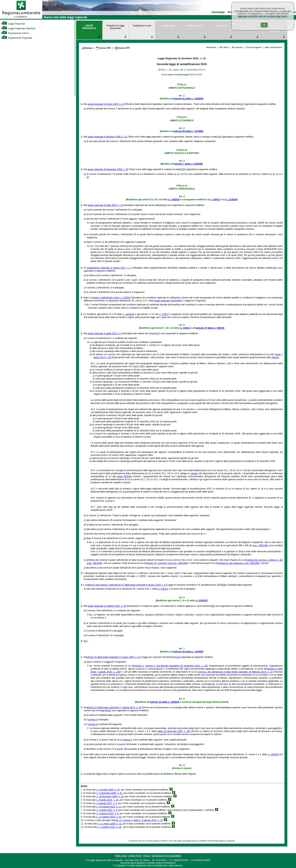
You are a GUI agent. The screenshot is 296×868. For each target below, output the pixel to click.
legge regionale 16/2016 (166, 301)
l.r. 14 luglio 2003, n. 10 (108, 790)
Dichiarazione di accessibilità (166, 856)
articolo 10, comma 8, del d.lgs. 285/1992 (167, 563)
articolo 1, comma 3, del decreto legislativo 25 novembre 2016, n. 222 (171, 666)
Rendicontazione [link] (195, 26)
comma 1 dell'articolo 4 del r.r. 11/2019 (111, 298)
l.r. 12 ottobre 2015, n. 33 (109, 817)
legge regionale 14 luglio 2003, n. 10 (106, 104)
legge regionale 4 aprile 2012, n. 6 (105, 333)
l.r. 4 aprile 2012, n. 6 (107, 810)
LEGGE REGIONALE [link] (89, 27)
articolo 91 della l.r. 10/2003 (188, 99)
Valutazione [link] (221, 26)
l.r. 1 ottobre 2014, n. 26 (109, 827)
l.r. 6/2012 (185, 328)
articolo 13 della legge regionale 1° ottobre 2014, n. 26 (114, 707)
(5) (275, 268)
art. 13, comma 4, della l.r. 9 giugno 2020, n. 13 (139, 820)
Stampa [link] (87, 48)
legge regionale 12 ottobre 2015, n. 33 (107, 606)
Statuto (275, 357)
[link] (21, 18)
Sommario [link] (211, 47)
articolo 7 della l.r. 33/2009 (188, 164)
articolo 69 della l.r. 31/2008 (188, 131)
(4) (165, 205)
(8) (224, 585)
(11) (178, 657)
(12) (109, 711)
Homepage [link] (218, 12)
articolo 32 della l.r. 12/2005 (188, 652)
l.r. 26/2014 (273, 754)
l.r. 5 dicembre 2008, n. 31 (109, 793)
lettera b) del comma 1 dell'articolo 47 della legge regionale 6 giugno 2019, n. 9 (126, 585)
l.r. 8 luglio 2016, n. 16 (107, 800)
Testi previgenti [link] (254, 47)
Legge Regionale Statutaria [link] (18, 28)
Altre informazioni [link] (273, 47)
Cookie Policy (135, 856)
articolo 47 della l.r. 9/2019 (210, 328)
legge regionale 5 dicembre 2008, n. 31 (107, 137)
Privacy (147, 856)
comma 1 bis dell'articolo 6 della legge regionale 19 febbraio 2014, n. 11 (235, 672)
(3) (183, 169)
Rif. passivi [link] (237, 47)
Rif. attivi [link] (224, 47)
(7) (159, 333)
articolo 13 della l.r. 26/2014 (165, 702)
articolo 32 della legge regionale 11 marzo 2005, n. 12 (113, 657)
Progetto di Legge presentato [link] (116, 27)
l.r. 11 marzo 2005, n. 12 (110, 824)
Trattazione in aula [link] (142, 26)
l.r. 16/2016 (174, 200)
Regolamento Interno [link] (15, 33)
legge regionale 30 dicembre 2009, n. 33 (108, 169)
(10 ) (86, 641)
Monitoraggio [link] (168, 26)
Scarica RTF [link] (122, 48)
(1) (242, 104)
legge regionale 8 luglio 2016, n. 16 (105, 205)
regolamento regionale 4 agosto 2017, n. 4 (109, 268)
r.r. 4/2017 (215, 200)
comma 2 (93, 724)
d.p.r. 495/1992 (260, 545)
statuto (194, 473)
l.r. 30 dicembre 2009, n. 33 (110, 797)
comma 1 (93, 720)
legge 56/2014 (124, 476)
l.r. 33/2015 (201, 601)
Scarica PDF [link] (103, 48)
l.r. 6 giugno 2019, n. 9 (107, 813)
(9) (213, 606)
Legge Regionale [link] (13, 24)
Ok (264, 25)
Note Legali (121, 856)
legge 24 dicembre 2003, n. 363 (174, 731)
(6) (181, 301)
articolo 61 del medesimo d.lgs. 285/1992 (239, 563)
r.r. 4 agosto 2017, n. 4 (106, 803)
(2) (219, 137)
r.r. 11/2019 (231, 200)
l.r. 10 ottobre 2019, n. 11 (109, 807)
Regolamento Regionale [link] (17, 38)
